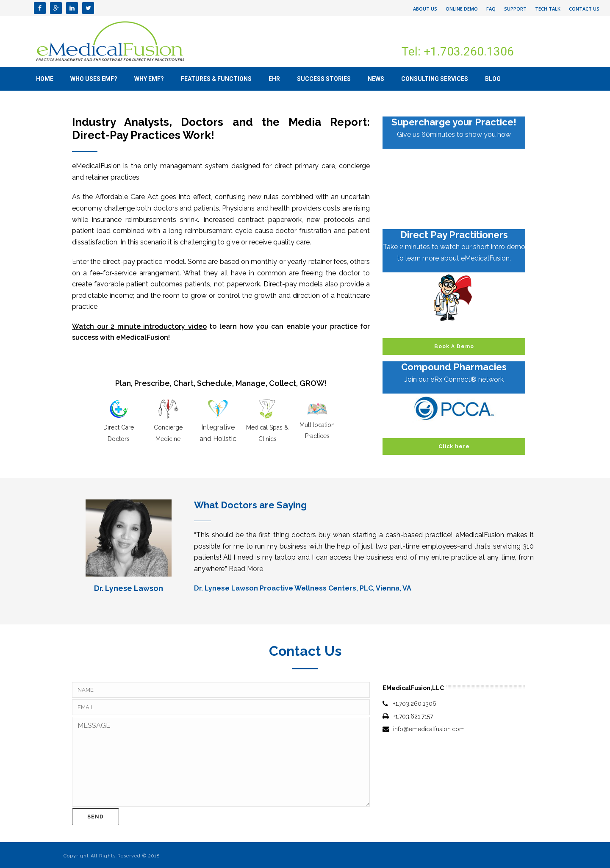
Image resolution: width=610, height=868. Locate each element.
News (376, 79)
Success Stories (324, 79)
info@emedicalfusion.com (429, 729)
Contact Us (584, 9)
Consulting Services (435, 79)
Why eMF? (149, 79)
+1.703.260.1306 (415, 704)
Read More (246, 569)
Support (515, 9)
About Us (425, 9)
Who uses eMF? (94, 79)
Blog (493, 79)
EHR (274, 79)
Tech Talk (548, 9)
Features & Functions (216, 79)
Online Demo (462, 9)
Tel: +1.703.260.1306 (458, 51)
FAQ (491, 9)
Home (45, 79)
